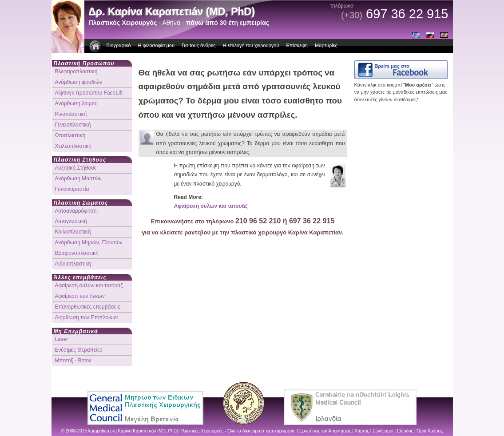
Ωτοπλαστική (70, 135)
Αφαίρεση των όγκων (80, 296)
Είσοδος (405, 431)
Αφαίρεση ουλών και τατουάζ (211, 206)
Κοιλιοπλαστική (73, 232)
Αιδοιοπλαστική (73, 264)
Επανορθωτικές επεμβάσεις (88, 307)
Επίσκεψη (297, 45)
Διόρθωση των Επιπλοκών (87, 317)
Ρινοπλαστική (71, 114)
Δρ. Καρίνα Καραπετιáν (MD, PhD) (172, 12)
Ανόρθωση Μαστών (78, 178)
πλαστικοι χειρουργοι (96, 46)
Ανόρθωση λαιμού (76, 103)
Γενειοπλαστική (73, 125)
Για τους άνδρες (199, 45)
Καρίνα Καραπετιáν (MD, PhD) (148, 431)
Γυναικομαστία (72, 189)
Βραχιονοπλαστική (77, 253)
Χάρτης (362, 431)
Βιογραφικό (119, 45)
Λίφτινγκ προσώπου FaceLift (89, 93)
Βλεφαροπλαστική (76, 71)
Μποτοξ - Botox (73, 361)
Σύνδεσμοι (383, 431)
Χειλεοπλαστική (73, 146)
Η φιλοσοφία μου (156, 45)
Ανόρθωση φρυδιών (79, 82)
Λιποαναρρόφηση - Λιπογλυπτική (78, 216)
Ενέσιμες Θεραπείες (79, 350)
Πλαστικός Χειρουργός (201, 431)
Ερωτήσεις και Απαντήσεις (325, 431)
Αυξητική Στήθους (76, 168)
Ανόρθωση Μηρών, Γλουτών (89, 242)
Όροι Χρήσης (430, 431)
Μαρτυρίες (326, 45)
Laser (62, 339)
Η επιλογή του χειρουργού (251, 45)
